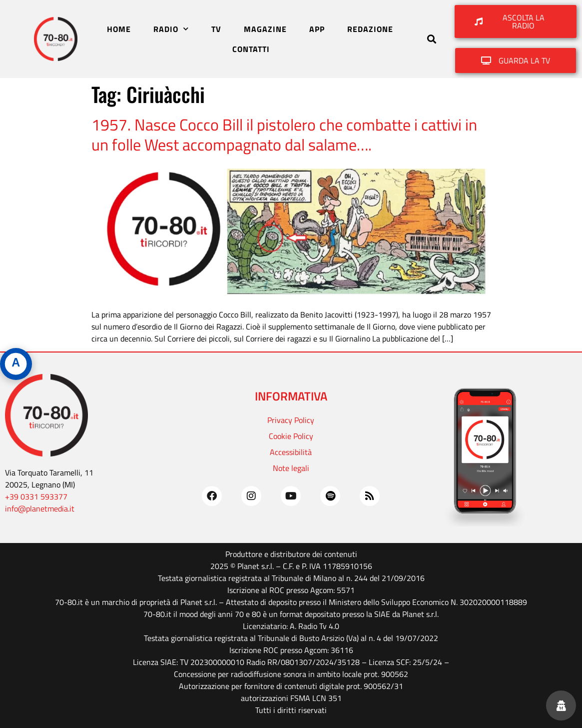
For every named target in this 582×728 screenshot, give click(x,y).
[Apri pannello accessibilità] (16, 364)
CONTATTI (251, 49)
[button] (431, 39)
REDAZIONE (370, 29)
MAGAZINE (265, 29)
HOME (119, 29)
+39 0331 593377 (36, 496)
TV (216, 29)
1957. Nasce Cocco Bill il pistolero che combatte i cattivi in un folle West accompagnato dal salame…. (284, 134)
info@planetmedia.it (40, 508)
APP (317, 29)
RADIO (171, 29)
